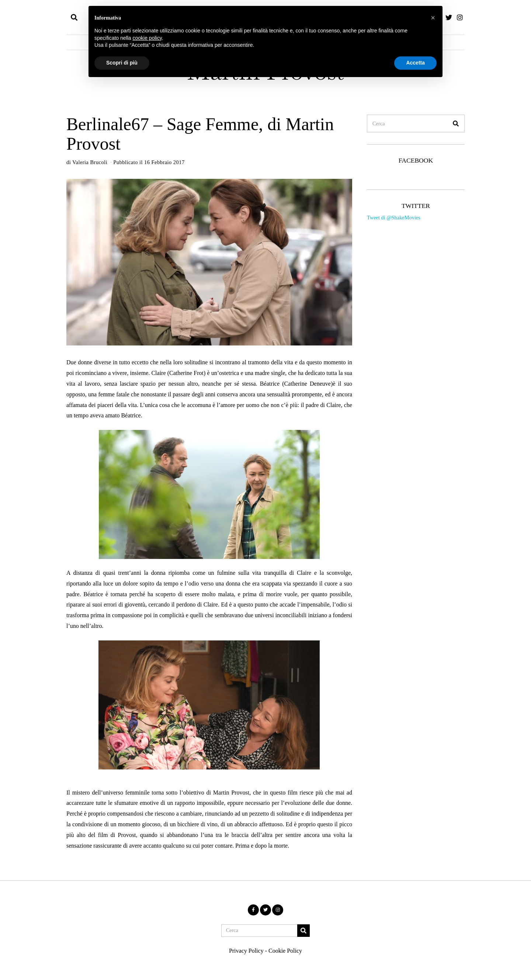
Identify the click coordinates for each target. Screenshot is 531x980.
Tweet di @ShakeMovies (394, 218)
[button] (456, 124)
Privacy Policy (246, 951)
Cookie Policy (285, 951)
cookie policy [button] (147, 38)
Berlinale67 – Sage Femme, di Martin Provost (200, 134)
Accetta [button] (415, 63)
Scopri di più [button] (122, 63)
